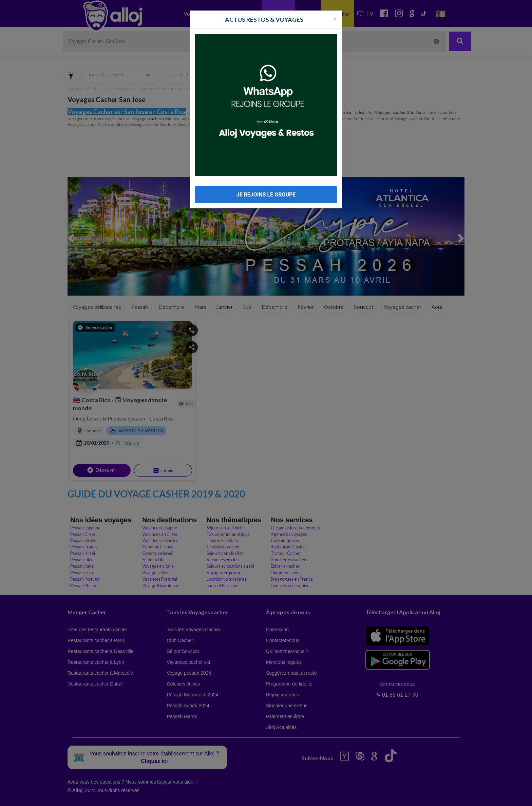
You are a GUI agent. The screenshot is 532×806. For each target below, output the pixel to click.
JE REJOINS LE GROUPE (266, 195)
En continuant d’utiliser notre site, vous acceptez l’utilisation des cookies (73, 796)
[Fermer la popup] (335, 18)
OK (149, 796)
